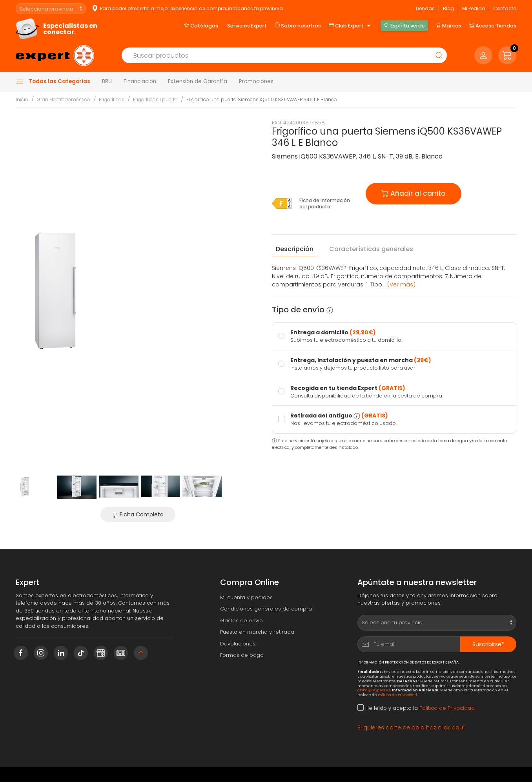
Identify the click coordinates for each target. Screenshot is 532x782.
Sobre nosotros (298, 26)
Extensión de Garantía (198, 81)
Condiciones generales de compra (266, 609)
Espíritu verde (404, 26)
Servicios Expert (247, 26)
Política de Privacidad (397, 695)
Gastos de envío (241, 621)
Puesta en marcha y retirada (257, 632)
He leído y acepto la (416, 708)
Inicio (22, 99)
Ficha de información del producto (325, 203)
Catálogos (201, 26)
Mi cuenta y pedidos (246, 597)
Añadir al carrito (414, 193)
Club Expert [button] (351, 26)
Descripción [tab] (295, 249)
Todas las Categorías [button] (53, 82)
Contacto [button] (505, 8)
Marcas (449, 26)
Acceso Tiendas (493, 26)
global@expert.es (374, 690)
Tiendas (425, 8)
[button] (507, 55)
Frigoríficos (112, 99)
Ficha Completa (138, 514)
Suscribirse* (488, 644)
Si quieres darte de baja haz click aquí (411, 727)
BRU (107, 81)
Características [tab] (371, 249)
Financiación (140, 81)
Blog (448, 8)
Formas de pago (242, 655)
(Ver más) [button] (401, 284)
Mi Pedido (474, 8)
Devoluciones (238, 644)
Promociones (256, 81)
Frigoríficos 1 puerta (155, 99)
